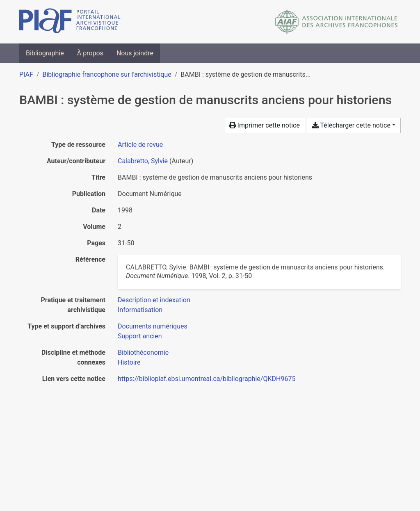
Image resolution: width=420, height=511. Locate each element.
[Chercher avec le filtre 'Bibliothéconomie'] (143, 352)
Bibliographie (45, 53)
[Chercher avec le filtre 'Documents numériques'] (153, 326)
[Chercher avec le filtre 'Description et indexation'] (154, 300)
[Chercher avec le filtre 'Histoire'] (129, 362)
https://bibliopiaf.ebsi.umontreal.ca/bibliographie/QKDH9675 (207, 379)
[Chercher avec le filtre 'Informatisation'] (140, 310)
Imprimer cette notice (265, 125)
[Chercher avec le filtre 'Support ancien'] (140, 336)
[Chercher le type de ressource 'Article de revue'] (140, 145)
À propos (90, 53)
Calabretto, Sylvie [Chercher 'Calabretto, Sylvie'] (143, 161)
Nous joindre (135, 53)
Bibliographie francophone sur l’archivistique (107, 74)
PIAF (26, 74)
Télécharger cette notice (351, 125)
